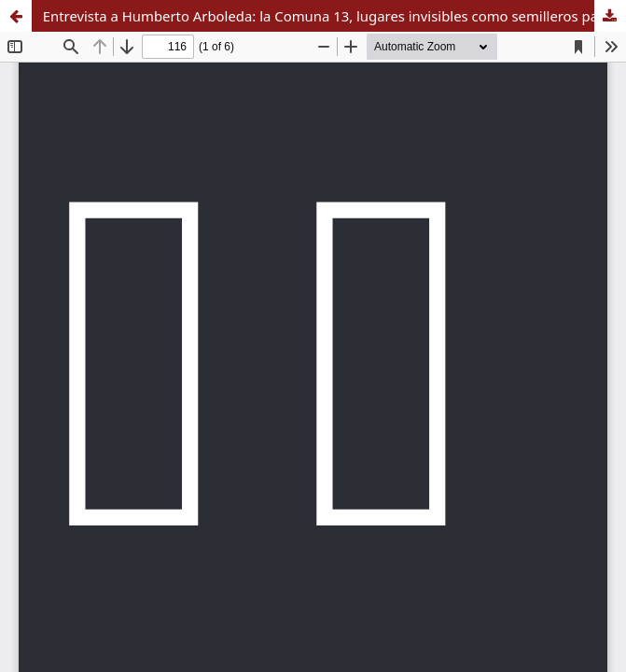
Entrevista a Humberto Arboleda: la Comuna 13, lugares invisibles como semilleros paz (324, 16)
